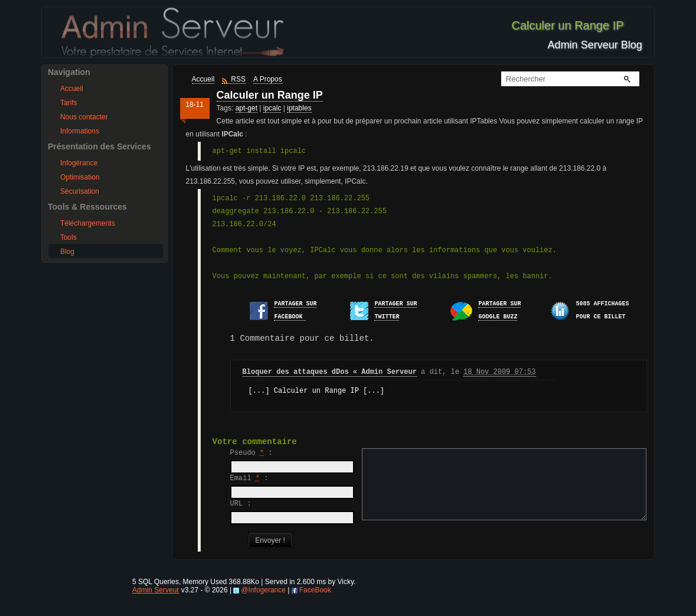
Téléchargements (88, 223)
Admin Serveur (156, 604)
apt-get (246, 108)
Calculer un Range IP (270, 95)
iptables (299, 108)
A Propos (268, 79)
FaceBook (315, 604)
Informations (80, 131)
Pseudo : (251, 453)
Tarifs (69, 103)
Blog (67, 252)
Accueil (72, 89)
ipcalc (272, 108)
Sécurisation (80, 191)
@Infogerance (263, 604)
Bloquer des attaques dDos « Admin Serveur (330, 372)
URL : (241, 504)
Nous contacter (84, 117)
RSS (238, 79)
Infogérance (79, 163)
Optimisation (80, 177)
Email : (249, 478)
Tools (68, 237)
